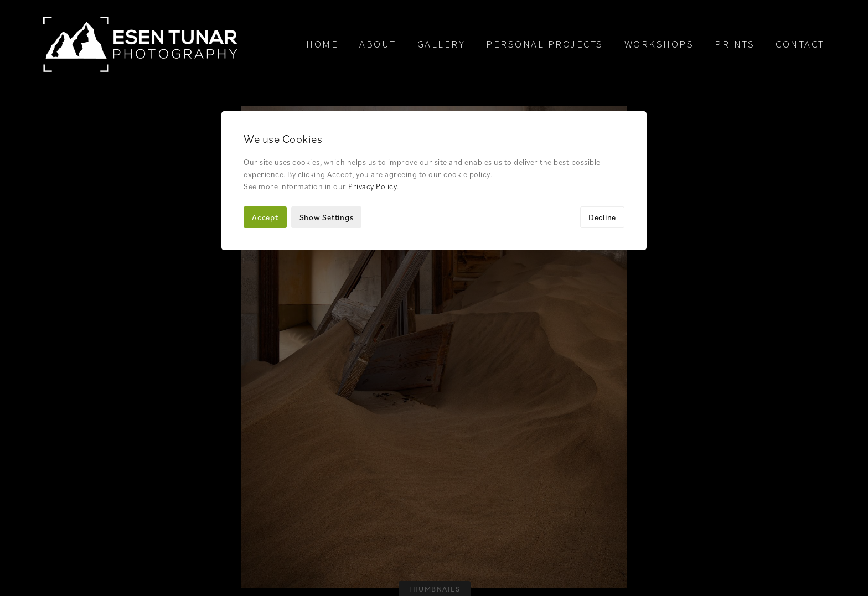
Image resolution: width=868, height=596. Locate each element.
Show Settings (327, 128)
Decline (602, 128)
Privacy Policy (373, 97)
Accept (265, 128)
